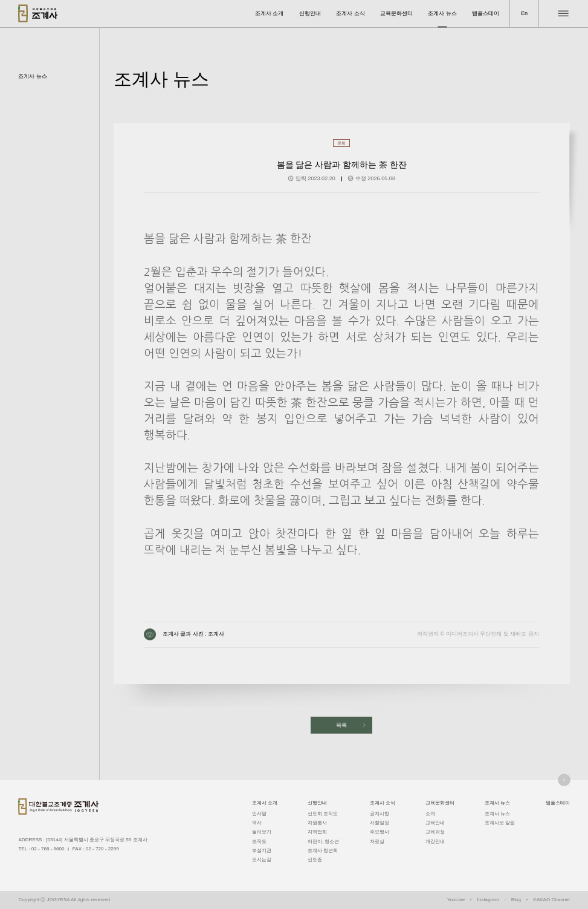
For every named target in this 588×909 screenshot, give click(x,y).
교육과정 (435, 832)
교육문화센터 (396, 13)
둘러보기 (262, 832)
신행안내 (310, 13)
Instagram (488, 900)
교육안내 (435, 823)
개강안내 (435, 842)
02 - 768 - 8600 (48, 849)
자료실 (377, 842)
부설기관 (262, 851)
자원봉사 (317, 823)
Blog (516, 900)
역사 (257, 823)
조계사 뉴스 (442, 13)
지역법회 (317, 832)
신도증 (315, 860)
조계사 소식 (351, 13)
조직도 (259, 842)
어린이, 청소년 (324, 842)
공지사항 (380, 814)
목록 (341, 725)
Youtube (456, 900)
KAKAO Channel (551, 900)
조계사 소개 (270, 13)
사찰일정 (380, 823)
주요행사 (380, 832)
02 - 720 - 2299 (102, 849)
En (524, 13)
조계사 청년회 (323, 851)
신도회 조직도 (323, 814)
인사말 (259, 814)
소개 (430, 814)
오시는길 (262, 860)
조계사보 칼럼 (500, 823)
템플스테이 (486, 13)
